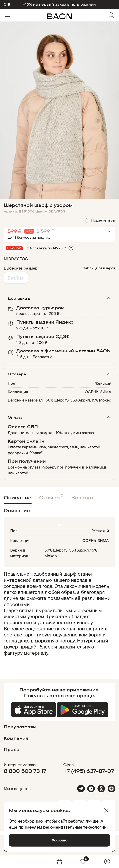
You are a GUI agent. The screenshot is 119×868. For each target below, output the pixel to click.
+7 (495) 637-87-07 (89, 771)
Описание (18, 498)
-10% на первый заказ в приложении (59, 4)
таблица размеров (99, 268)
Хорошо (60, 840)
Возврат (83, 498)
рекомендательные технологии (75, 827)
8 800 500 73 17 (25, 771)
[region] (58, 616)
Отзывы (51, 497)
